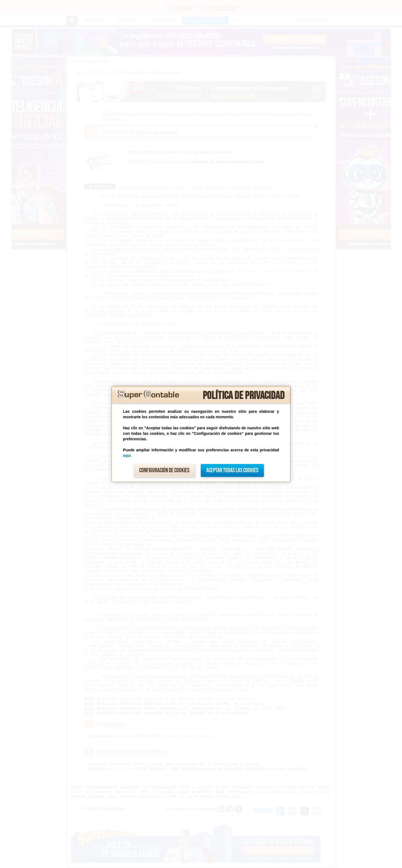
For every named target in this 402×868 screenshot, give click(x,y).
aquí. (127, 455)
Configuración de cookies (164, 470)
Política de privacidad (244, 396)
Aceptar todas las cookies (232, 470)
